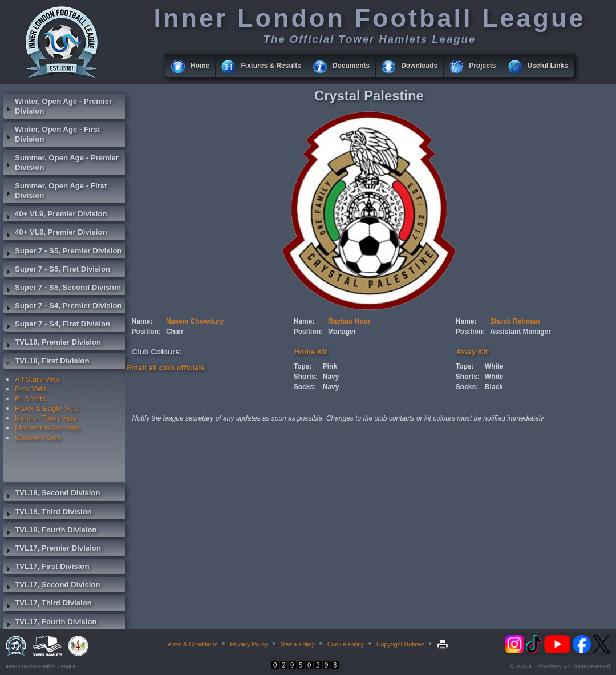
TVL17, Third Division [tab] (48, 604)
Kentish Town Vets (46, 418)
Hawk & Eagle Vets (47, 408)
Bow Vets (31, 389)
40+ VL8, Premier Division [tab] (55, 233)
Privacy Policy (249, 644)
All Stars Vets (37, 379)
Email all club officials (166, 368)
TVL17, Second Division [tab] (52, 586)
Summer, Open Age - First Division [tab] (55, 191)
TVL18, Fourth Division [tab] (50, 531)
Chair (175, 332)
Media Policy (297, 644)
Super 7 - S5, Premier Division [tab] (63, 252)
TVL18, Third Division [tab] (48, 513)
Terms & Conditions (191, 644)
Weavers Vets (38, 438)
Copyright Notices (400, 644)
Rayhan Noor (349, 321)
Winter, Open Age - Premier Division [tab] (58, 106)
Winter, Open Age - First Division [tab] (52, 134)
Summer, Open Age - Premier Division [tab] (61, 163)
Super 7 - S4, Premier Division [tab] (63, 307)
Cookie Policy (346, 644)
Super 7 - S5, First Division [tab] (57, 270)
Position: (146, 332)
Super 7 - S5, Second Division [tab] (62, 289)
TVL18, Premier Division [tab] (52, 343)
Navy (331, 377)
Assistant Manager (520, 332)
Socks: (305, 387)
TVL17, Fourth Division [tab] (50, 623)
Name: (142, 321)
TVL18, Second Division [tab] (52, 494)
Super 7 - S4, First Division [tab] (57, 325)
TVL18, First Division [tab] (46, 362)
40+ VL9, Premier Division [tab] (55, 215)
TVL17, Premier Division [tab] (52, 549)
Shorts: (306, 377)
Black (494, 387)
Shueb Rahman (515, 321)
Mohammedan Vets (47, 428)
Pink (330, 366)
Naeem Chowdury (195, 321)
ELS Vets (30, 399)
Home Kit (311, 352)
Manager (342, 332)
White (494, 366)
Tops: (303, 366)
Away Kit (472, 352)
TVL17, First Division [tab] (46, 568)
